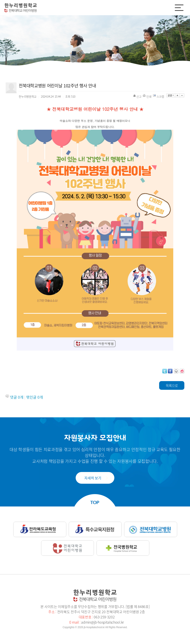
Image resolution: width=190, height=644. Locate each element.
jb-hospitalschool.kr (94, 627)
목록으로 (172, 385)
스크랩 (159, 96)
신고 (138, 96)
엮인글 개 (34, 397)
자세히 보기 (93, 478)
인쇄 (147, 96)
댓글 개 (17, 397)
